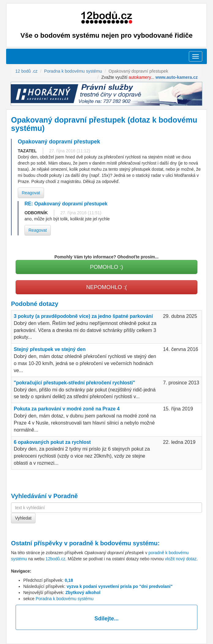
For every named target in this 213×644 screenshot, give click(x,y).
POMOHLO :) (106, 267)
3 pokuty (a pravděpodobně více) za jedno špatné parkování (83, 316)
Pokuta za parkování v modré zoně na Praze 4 (67, 409)
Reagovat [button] (31, 193)
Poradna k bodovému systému (64, 599)
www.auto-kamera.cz (177, 77)
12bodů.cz (56, 559)
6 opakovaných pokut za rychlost (52, 442)
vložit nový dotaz (181, 559)
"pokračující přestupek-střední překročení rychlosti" (75, 383)
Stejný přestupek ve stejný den (50, 349)
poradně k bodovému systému (113, 543)
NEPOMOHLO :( (106, 287)
